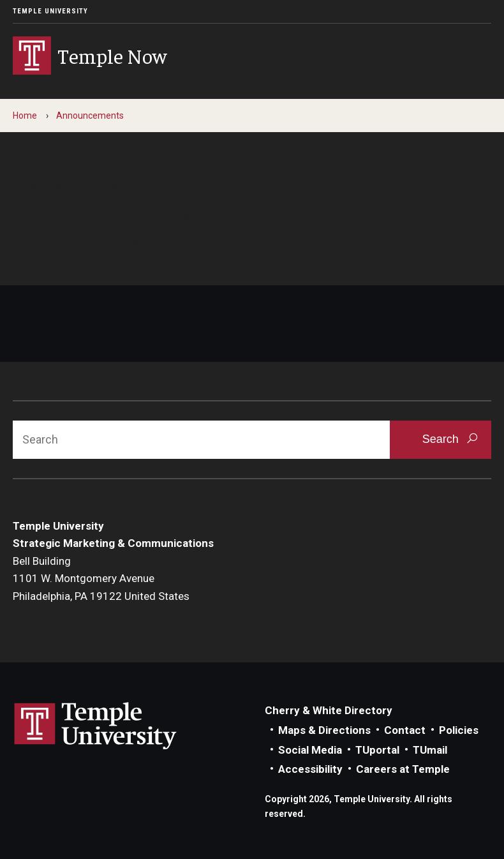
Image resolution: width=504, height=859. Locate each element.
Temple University (50, 11)
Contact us (41, 262)
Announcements (90, 116)
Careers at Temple (403, 769)
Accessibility (310, 769)
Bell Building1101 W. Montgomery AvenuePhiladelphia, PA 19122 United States (101, 579)
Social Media (310, 750)
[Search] (201, 440)
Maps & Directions (324, 730)
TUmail (430, 750)
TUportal (377, 750)
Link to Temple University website (96, 726)
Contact (405, 730)
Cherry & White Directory (329, 710)
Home (25, 116)
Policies (459, 730)
